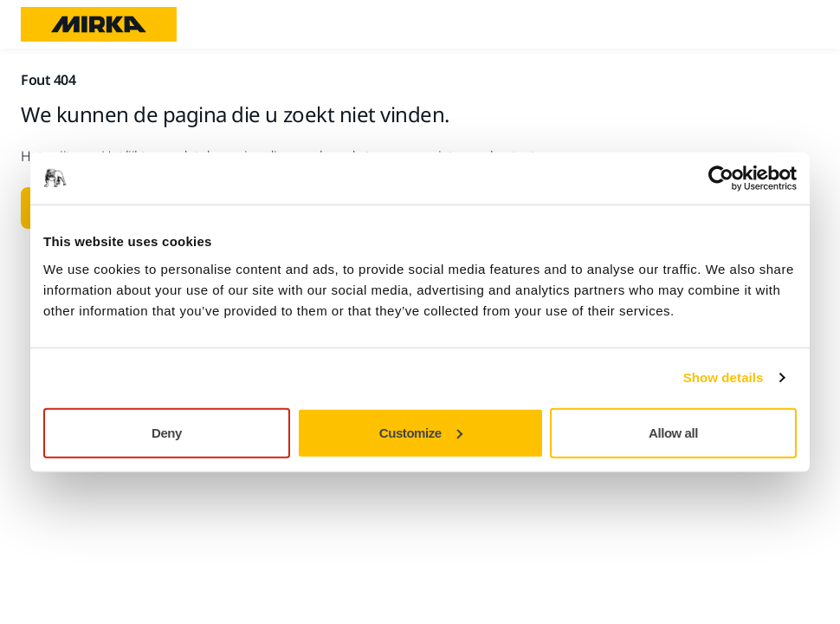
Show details (724, 377)
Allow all (673, 432)
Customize (421, 432)
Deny (167, 432)
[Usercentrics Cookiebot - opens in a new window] (721, 179)
